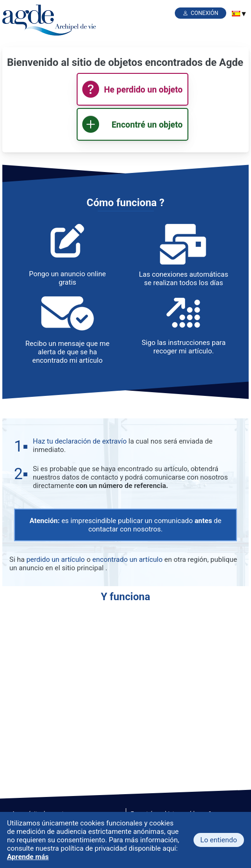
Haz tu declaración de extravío (80, 441)
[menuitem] (236, 14)
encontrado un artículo (127, 560)
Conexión (204, 13)
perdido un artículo (55, 560)
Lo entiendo (219, 840)
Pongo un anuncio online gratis (67, 278)
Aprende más (28, 857)
